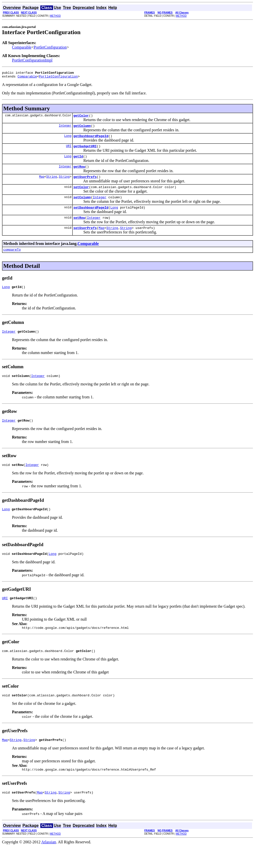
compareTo (12, 261)
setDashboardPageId (91, 216)
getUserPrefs (85, 183)
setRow (79, 227)
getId (78, 161)
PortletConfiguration (50, 47)
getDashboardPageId (91, 140)
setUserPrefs (85, 238)
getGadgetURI (85, 150)
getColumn (82, 129)
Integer (65, 128)
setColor (81, 194)
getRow (79, 172)
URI (69, 150)
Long (68, 139)
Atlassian (49, 864)
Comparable (22, 47)
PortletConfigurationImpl (32, 60)
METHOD (55, 16)
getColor (81, 118)
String (52, 183)
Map (42, 183)
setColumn (82, 205)
